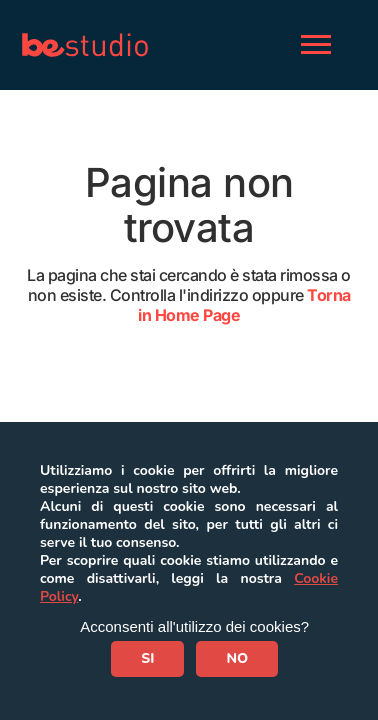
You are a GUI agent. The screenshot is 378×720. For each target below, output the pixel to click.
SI (147, 658)
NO (237, 658)
